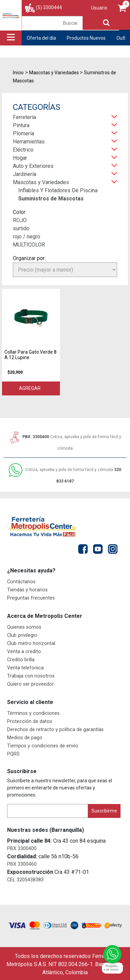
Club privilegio (22, 635)
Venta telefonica (25, 668)
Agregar (31, 388)
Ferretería (24, 117)
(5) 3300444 (49, 7)
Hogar (20, 158)
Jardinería (25, 174)
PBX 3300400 (22, 849)
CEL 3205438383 (25, 880)
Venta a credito (24, 652)
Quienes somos (24, 627)
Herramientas (29, 142)
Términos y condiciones (33, 713)
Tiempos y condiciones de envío (43, 746)
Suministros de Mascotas (51, 199)
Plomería (24, 133)
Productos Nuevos (86, 38)
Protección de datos (30, 721)
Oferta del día (41, 38)
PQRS (13, 754)
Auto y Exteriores (33, 166)
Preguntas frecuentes (31, 598)
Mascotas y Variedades (41, 182)
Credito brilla (21, 660)
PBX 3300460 (22, 864)
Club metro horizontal (31, 643)
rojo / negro (27, 237)
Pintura (21, 125)
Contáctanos (21, 582)
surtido (21, 228)
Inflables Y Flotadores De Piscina (58, 190)
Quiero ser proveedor (30, 684)
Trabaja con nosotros (31, 676)
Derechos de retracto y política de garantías (55, 730)
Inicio (18, 73)
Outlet (123, 38)
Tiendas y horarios (27, 590)
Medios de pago (25, 738)
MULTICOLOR (29, 245)
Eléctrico (23, 150)
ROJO (20, 220)
